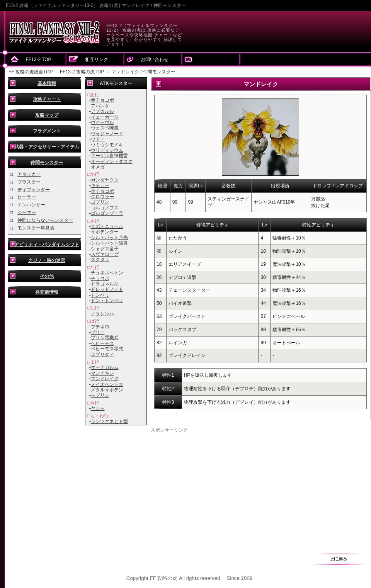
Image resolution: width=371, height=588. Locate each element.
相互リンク (97, 59)
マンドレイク (105, 379)
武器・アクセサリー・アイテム (47, 147)
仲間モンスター (47, 163)
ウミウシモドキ (107, 145)
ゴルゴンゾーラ (107, 213)
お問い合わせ (155, 59)
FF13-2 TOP (38, 59)
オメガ (98, 167)
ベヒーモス (102, 343)
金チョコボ (102, 191)
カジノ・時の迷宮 (47, 260)
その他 (47, 276)
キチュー (100, 185)
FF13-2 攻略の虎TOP (82, 72)
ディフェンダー (34, 190)
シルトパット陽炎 (109, 243)
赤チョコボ (102, 100)
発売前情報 (47, 292)
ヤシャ (98, 408)
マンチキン (102, 373)
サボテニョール (107, 226)
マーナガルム (105, 367)
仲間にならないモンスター (45, 220)
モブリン (100, 395)
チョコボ (100, 279)
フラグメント (47, 131)
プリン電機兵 (105, 338)
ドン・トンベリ (107, 301)
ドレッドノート (107, 289)
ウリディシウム (107, 150)
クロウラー (102, 197)
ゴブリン (100, 202)
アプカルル (102, 111)
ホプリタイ (102, 355)
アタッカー (29, 174)
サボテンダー (105, 232)
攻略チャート (47, 99)
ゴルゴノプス (105, 208)
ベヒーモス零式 (107, 349)
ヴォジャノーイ (107, 134)
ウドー (98, 139)
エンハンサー (31, 205)
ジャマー (27, 212)
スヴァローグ (105, 254)
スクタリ (100, 260)
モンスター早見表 (36, 228)
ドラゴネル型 (105, 284)
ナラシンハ (102, 314)
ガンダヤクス (105, 180)
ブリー (98, 332)
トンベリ (100, 295)
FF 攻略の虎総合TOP (31, 72)
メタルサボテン (107, 390)
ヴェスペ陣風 (105, 128)
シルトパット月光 (109, 238)
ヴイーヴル (102, 122)
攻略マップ (47, 115)
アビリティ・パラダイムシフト (47, 245)
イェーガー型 (105, 117)
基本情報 (47, 83)
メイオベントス (107, 384)
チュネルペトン (107, 273)
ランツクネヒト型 (109, 421)
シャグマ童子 (105, 249)
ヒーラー (27, 197)
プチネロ (100, 327)
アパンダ (100, 106)
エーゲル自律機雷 (109, 156)
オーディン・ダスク (112, 161)
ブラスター (29, 182)
